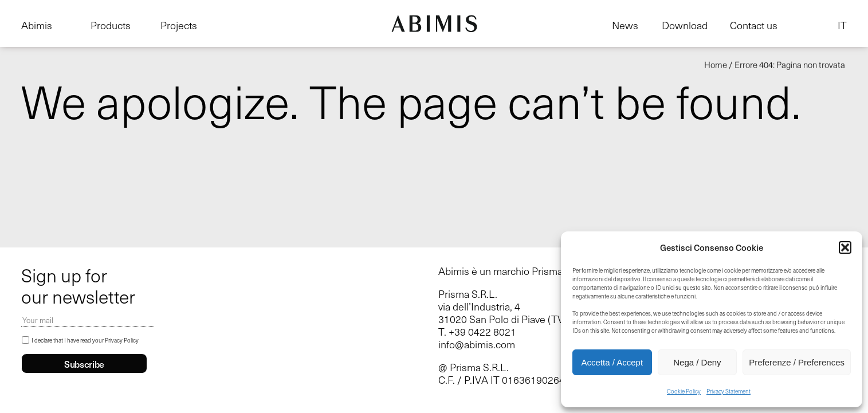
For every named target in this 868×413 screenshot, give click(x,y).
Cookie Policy (684, 391)
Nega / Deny (697, 362)
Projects (179, 25)
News (625, 25)
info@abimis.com (477, 344)
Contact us (754, 25)
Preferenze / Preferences (797, 362)
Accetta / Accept (612, 362)
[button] (845, 247)
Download (685, 25)
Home (716, 65)
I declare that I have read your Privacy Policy (85, 340)
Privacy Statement (728, 391)
